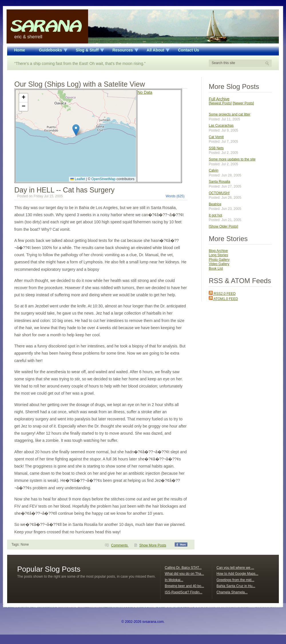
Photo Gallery (219, 260)
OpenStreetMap (103, 179)
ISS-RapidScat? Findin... (183, 592)
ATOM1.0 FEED (223, 299)
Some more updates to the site (232, 159)
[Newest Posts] (220, 103)
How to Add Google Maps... (237, 574)
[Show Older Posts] (224, 226)
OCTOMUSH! (219, 193)
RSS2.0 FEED (222, 294)
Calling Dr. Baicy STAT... (183, 568)
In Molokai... (174, 580)
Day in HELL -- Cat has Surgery (64, 190)
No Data (145, 92)
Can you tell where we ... (235, 568)
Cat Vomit (216, 137)
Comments (120, 545)
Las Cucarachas (221, 126)
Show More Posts (153, 545)
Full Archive (219, 99)
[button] (76, 130)
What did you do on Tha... (184, 574)
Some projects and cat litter (230, 114)
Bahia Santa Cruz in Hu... (236, 586)
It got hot (216, 215)
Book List (216, 269)
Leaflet (78, 179)
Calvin (213, 170)
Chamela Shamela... (232, 592)
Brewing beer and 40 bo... (184, 586)
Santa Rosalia (220, 182)
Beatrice (215, 204)
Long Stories (218, 255)
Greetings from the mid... (235, 580)
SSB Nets (216, 148)
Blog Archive (218, 251)
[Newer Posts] (243, 103)
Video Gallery (219, 264)
